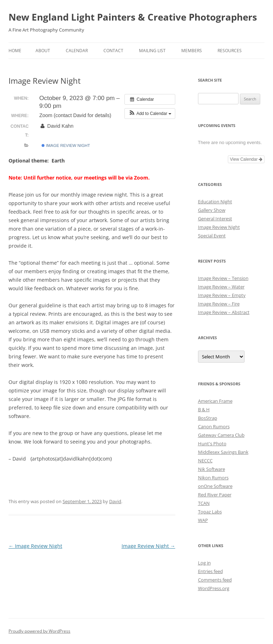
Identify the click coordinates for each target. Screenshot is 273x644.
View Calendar (246, 159)
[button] (150, 114)
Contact (113, 51)
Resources (230, 51)
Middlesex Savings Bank (223, 452)
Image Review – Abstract (224, 312)
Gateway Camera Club (221, 435)
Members (192, 51)
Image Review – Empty (222, 295)
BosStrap (208, 418)
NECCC (205, 461)
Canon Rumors (214, 426)
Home (15, 51)
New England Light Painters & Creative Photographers (133, 17)
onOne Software (215, 486)
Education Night (215, 202)
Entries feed (210, 571)
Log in (204, 563)
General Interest (215, 219)
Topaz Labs (210, 512)
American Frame (215, 401)
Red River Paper (215, 495)
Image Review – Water (221, 287)
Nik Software (212, 469)
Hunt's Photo (212, 444)
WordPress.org (214, 588)
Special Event (212, 236)
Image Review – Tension (223, 278)
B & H (204, 409)
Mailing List (152, 51)
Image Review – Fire (219, 304)
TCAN (204, 503)
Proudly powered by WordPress (39, 631)
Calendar (77, 51)
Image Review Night (66, 145)
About (43, 51)
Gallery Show (212, 210)
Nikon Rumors (213, 478)
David (115, 501)
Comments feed (215, 580)
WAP (203, 520)
